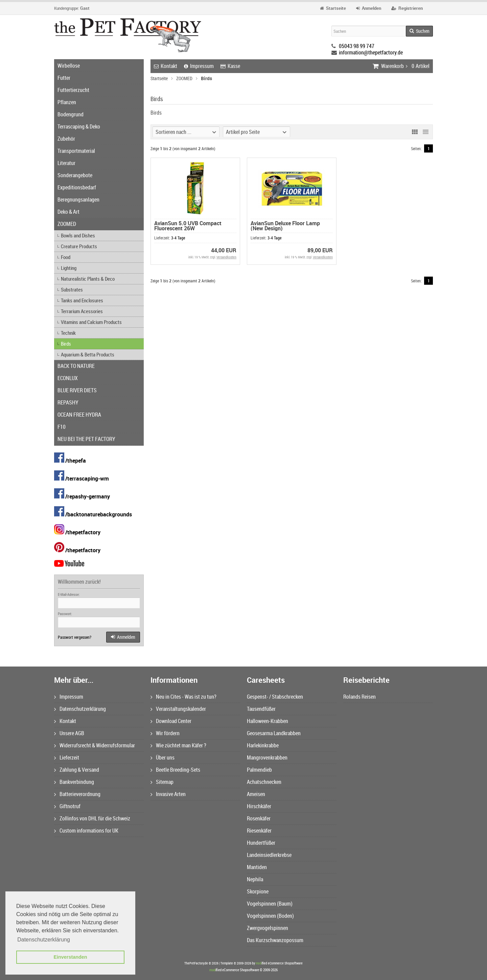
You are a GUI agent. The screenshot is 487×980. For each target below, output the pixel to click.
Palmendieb (259, 770)
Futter (64, 78)
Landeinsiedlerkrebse (269, 855)
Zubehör (66, 139)
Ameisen (256, 794)
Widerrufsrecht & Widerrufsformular (95, 745)
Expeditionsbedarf (77, 187)
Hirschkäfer (259, 806)
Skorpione (258, 891)
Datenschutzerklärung (80, 709)
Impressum (199, 66)
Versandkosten (226, 257)
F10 (62, 427)
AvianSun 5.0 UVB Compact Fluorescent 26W (188, 226)
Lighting (69, 268)
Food (66, 257)
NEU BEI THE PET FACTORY (86, 439)
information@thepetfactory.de (371, 52)
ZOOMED (67, 224)
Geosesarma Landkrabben (274, 733)
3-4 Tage (178, 238)
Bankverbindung (74, 782)
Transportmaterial (76, 151)
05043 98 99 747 (357, 46)
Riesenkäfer (259, 831)
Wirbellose (69, 66)
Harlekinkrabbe (263, 745)
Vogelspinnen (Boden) (270, 916)
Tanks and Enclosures (82, 300)
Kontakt (166, 66)
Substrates (72, 289)
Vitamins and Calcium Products (91, 322)
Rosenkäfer (259, 818)
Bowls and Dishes (78, 235)
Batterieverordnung (77, 794)
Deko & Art (68, 212)
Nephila (255, 879)
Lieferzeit (67, 757)
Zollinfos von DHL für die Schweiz (92, 818)
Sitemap (162, 782)
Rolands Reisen (360, 697)
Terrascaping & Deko (79, 126)
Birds (66, 344)
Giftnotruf (67, 806)
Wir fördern (165, 733)
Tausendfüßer (261, 709)
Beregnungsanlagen (78, 200)
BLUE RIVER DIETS (77, 390)
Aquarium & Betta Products (88, 354)
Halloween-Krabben (268, 721)
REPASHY (68, 402)
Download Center (171, 721)
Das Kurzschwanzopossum (275, 940)
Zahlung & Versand (77, 770)
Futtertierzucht (73, 90)
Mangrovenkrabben (267, 757)
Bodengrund (71, 114)
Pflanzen (67, 102)
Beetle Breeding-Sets (175, 770)
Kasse (230, 66)
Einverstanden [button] (70, 957)
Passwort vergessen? (75, 637)
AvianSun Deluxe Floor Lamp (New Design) (285, 226)
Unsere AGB (69, 733)
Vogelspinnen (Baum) (270, 904)
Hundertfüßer (261, 843)
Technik (68, 333)
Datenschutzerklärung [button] (44, 940)
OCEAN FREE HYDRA (79, 415)
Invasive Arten (168, 794)
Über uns (163, 757)
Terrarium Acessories (82, 311)
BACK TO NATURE (76, 366)
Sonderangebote (75, 175)
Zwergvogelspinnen (268, 928)
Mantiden (257, 867)
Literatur (66, 163)
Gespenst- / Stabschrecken (275, 697)
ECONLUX (68, 378)
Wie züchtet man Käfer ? (178, 745)
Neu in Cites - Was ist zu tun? (183, 697)
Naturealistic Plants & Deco (88, 279)
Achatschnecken (264, 782)
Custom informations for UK (86, 831)
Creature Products (79, 246)
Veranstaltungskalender (178, 709)
